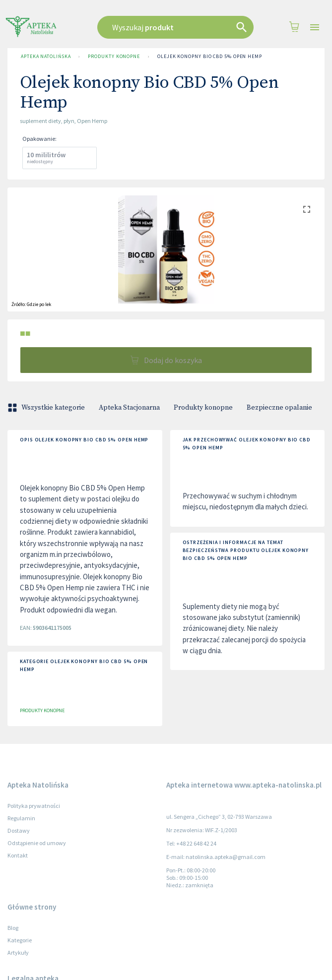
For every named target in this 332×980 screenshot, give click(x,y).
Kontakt (18, 855)
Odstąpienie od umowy (37, 843)
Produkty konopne (114, 57)
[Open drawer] (315, 28)
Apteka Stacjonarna (129, 408)
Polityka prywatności (34, 806)
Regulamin (21, 818)
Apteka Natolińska (46, 57)
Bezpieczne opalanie (279, 408)
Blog (13, 928)
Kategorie (20, 940)
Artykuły (18, 952)
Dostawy (19, 830)
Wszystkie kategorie (47, 408)
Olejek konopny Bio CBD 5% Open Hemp (210, 57)
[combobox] (176, 27)
